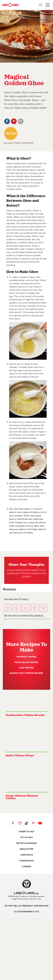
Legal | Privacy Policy (20, 899)
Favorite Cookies (26, 657)
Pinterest (14, 121)
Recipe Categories (26, 843)
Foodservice (26, 861)
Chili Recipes (27, 668)
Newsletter (27, 849)
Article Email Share (21, 121)
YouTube (40, 823)
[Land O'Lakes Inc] (26, 893)
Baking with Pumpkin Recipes (26, 673)
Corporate (27, 855)
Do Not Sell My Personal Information (26, 906)
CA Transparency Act (27, 912)
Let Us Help (26, 838)
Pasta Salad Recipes (26, 662)
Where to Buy (26, 832)
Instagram (20, 823)
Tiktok (27, 823)
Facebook (7, 121)
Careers (26, 867)
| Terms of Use (35, 899)
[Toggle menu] (48, 5)
